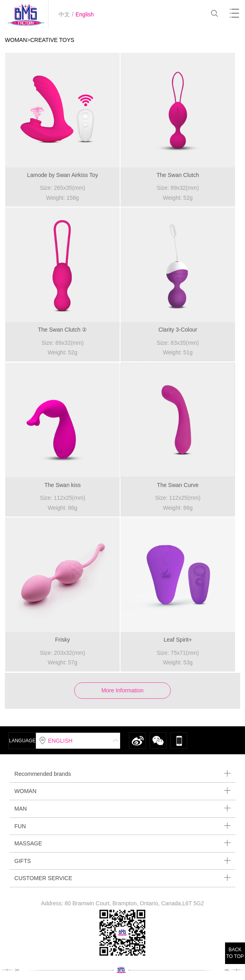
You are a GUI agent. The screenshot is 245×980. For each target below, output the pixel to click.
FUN (122, 826)
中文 (64, 14)
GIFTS (122, 861)
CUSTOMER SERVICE (122, 878)
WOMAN (16, 40)
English (85, 14)
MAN (122, 808)
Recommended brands (122, 774)
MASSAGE (122, 843)
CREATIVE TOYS (52, 40)
